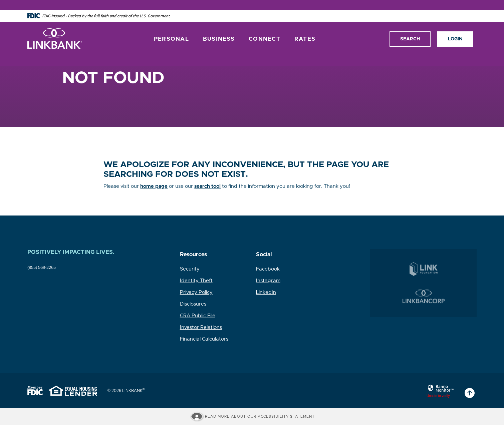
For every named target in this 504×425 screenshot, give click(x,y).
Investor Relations (201, 327)
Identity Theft (196, 281)
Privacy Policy (196, 292)
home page (154, 186)
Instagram (268, 281)
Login (455, 29)
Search (410, 29)
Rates (305, 29)
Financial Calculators (204, 339)
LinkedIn (266, 292)
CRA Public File (198, 316)
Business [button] (219, 29)
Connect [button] (265, 29)
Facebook (268, 269)
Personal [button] (171, 29)
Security (190, 269)
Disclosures (193, 304)
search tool (207, 186)
